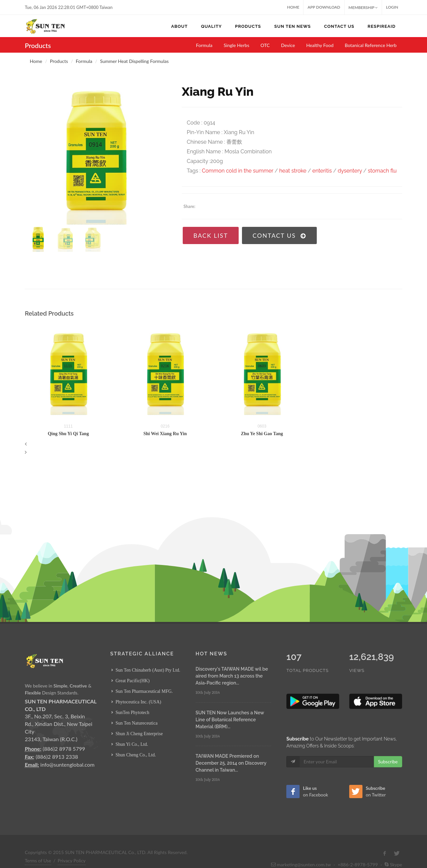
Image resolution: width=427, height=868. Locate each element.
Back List (211, 235)
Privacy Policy (71, 861)
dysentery (350, 171)
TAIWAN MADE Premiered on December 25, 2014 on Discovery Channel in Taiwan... (231, 763)
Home (293, 7)
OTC (265, 45)
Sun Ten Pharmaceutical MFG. (144, 691)
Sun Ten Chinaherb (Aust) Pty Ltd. (148, 670)
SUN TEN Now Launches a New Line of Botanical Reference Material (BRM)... (230, 720)
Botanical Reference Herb (371, 45)
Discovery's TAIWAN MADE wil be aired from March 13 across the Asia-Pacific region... (232, 676)
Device (288, 45)
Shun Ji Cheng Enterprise (139, 734)
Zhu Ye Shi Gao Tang (262, 434)
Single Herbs (237, 45)
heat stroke (293, 171)
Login (392, 7)
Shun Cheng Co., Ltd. (136, 755)
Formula (204, 45)
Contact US (279, 235)
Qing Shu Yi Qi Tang (68, 434)
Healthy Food (320, 45)
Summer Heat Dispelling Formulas (134, 61)
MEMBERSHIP (363, 7)
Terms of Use (38, 861)
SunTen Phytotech (132, 713)
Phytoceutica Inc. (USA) (138, 702)
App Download (324, 7)
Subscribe (388, 762)
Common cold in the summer (238, 171)
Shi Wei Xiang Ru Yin (165, 434)
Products (59, 61)
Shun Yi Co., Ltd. (132, 744)
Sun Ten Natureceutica (137, 723)
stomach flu (382, 171)
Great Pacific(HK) (133, 681)
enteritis (322, 171)
